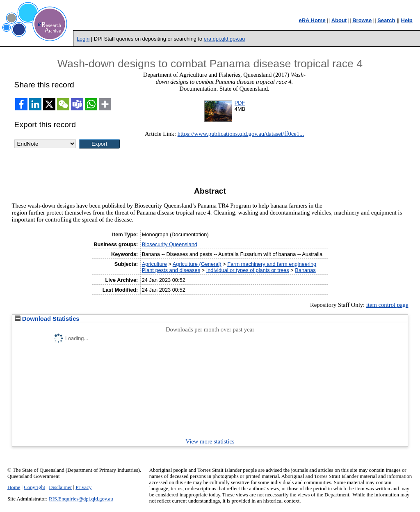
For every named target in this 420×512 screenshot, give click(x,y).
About (339, 20)
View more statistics (210, 441)
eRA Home (312, 20)
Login (83, 39)
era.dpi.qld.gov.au (225, 39)
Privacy (83, 487)
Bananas (305, 270)
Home (14, 487)
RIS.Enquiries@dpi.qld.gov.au (81, 499)
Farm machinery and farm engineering (272, 264)
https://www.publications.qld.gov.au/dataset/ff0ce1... (241, 134)
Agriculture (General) (197, 264)
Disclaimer (60, 487)
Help (407, 20)
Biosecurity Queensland (170, 244)
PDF (240, 103)
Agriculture (154, 264)
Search (386, 20)
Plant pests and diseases (171, 270)
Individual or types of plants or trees (248, 270)
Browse (362, 20)
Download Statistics (47, 319)
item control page (387, 305)
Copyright (34, 487)
